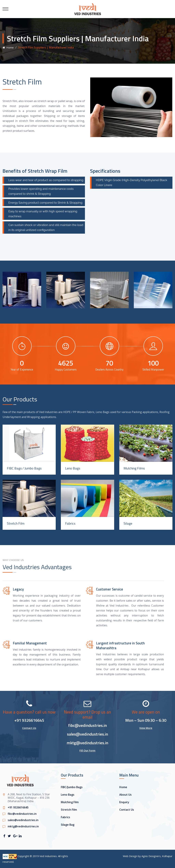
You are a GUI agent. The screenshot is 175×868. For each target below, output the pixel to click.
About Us (125, 795)
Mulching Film (70, 802)
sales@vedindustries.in (87, 734)
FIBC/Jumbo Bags (72, 787)
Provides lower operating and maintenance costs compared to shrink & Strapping (41, 191)
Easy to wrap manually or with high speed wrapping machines (43, 214)
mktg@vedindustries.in (87, 743)
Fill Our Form (87, 750)
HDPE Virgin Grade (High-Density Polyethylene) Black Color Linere (132, 183)
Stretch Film (16, 523)
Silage (128, 523)
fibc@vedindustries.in (87, 725)
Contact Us (29, 728)
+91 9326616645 (29, 720)
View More (146, 728)
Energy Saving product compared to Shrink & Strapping (45, 203)
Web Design (130, 856)
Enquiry (124, 802)
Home (8, 47)
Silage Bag (68, 825)
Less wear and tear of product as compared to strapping (46, 180)
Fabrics (70, 523)
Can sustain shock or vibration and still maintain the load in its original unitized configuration (46, 227)
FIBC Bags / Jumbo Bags (24, 468)
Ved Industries (48, 856)
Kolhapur (167, 856)
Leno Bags (73, 468)
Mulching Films (134, 468)
